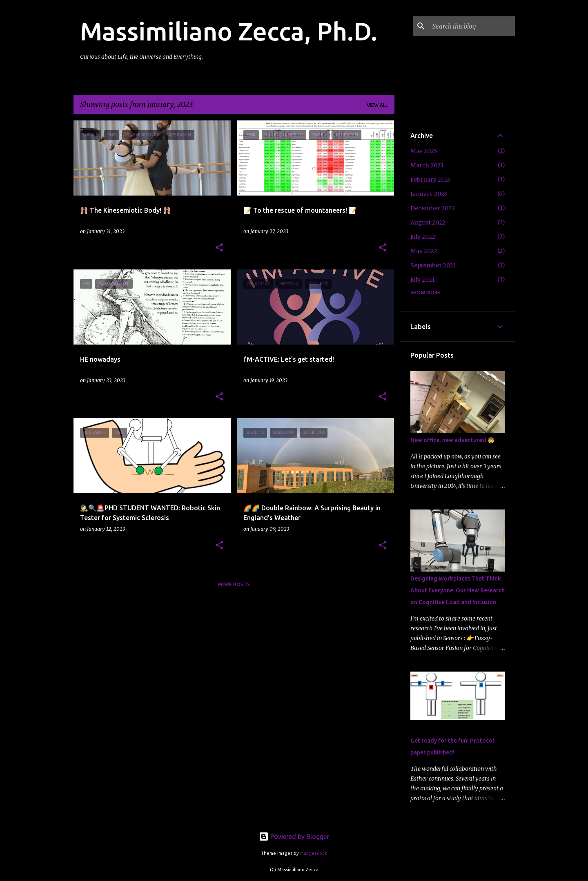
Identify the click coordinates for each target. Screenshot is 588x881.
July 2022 (423, 237)
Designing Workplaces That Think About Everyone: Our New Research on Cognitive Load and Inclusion (458, 590)
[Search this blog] (472, 26)
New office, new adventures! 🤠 (452, 440)
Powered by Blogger (294, 837)
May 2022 (424, 251)
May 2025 (424, 151)
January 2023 (429, 194)
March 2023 (427, 165)
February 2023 (431, 180)
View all (377, 105)
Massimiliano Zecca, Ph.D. (229, 31)
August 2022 (428, 222)
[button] (219, 248)
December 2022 (433, 208)
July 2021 (423, 280)
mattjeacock (314, 853)
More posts (234, 584)
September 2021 (433, 265)
